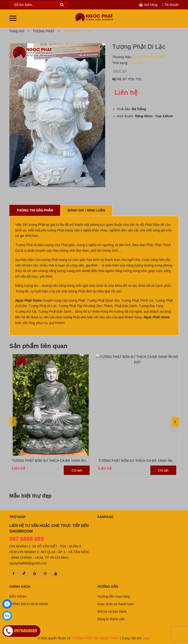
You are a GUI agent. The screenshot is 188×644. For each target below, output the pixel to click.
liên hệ (20, 317)
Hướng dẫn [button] (108, 587)
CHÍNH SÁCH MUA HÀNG (29, 604)
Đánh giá (119, 71)
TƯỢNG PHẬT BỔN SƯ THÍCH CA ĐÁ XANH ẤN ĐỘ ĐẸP (56, 461)
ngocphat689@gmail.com (28, 563)
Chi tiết (77, 470)
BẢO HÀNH (18, 596)
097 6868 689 (27, 539)
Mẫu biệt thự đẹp (30, 496)
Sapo (146, 638)
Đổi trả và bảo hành (112, 612)
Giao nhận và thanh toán (116, 604)
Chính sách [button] (20, 587)
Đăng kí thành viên (111, 619)
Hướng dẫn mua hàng (114, 596)
